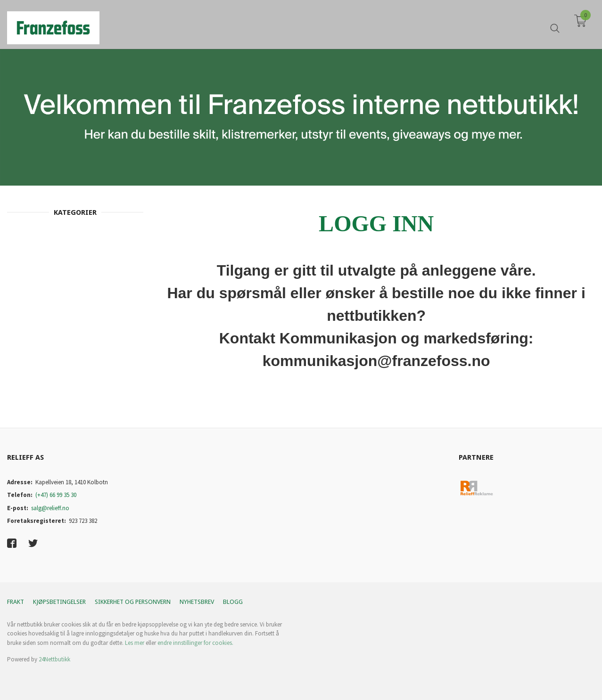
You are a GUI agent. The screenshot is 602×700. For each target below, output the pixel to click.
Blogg (233, 602)
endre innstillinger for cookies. (195, 643)
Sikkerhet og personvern (133, 602)
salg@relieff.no (50, 508)
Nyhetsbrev (197, 602)
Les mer (135, 643)
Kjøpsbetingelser (59, 602)
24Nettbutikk (54, 659)
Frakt (16, 602)
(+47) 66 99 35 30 (56, 495)
